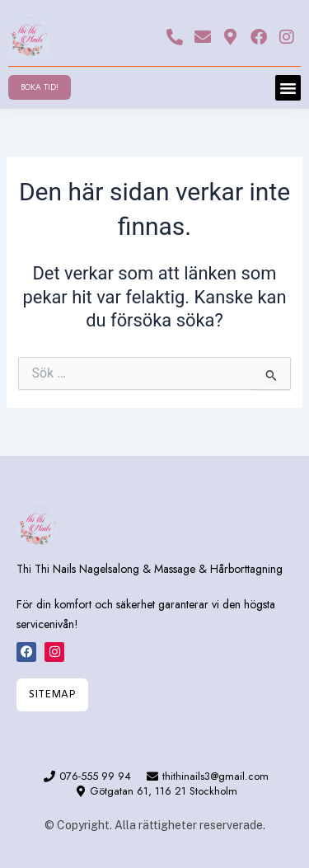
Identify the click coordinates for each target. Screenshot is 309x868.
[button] (288, 88)
